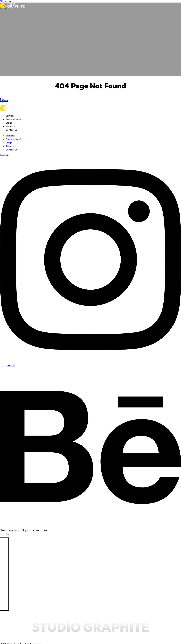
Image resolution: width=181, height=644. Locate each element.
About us (11, 126)
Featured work (14, 119)
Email (3, 534)
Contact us (11, 130)
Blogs (9, 123)
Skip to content (7, 1)
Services (10, 116)
